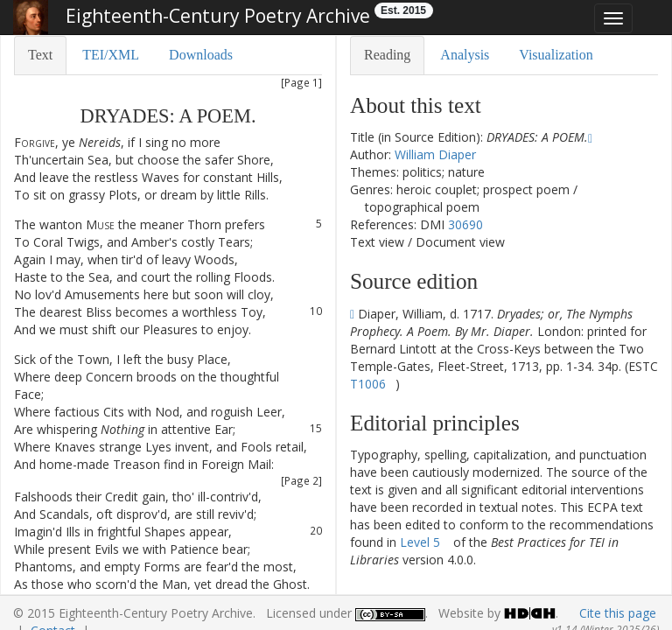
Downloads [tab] (201, 55)
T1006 (368, 384)
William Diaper (435, 154)
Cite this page (618, 613)
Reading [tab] (387, 55)
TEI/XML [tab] (111, 55)
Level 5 (420, 542)
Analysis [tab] (465, 55)
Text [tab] (40, 55)
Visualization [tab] (556, 55)
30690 (465, 224)
